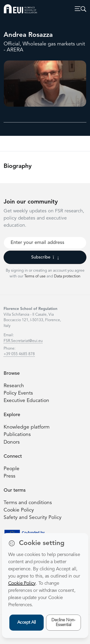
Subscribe (45, 257)
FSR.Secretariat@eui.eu (23, 341)
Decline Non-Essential (63, 623)
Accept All (27, 622)
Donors (12, 442)
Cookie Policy (19, 510)
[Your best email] (45, 243)
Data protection (67, 276)
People (12, 469)
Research (14, 386)
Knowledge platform (27, 427)
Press (9, 476)
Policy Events (18, 393)
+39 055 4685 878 (19, 354)
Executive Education (26, 401)
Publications (17, 435)
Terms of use (35, 276)
